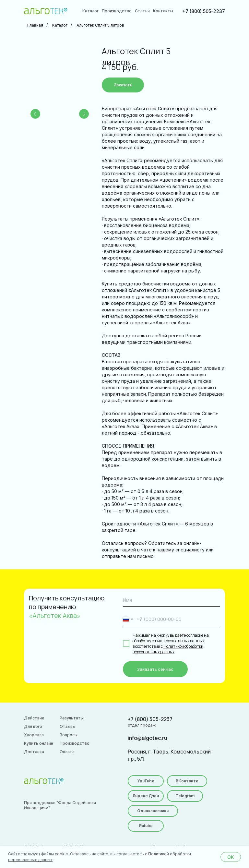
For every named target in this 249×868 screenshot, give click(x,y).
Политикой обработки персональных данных (168, 649)
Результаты (72, 718)
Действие (34, 718)
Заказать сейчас (155, 669)
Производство (117, 11)
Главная (35, 25)
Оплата (67, 752)
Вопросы (69, 735)
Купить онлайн (39, 743)
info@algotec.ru (148, 738)
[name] (172, 600)
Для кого (33, 726)
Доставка (34, 752)
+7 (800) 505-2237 (204, 11)
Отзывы (68, 726)
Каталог (90, 11)
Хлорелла (34, 735)
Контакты (163, 11)
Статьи (142, 11)
